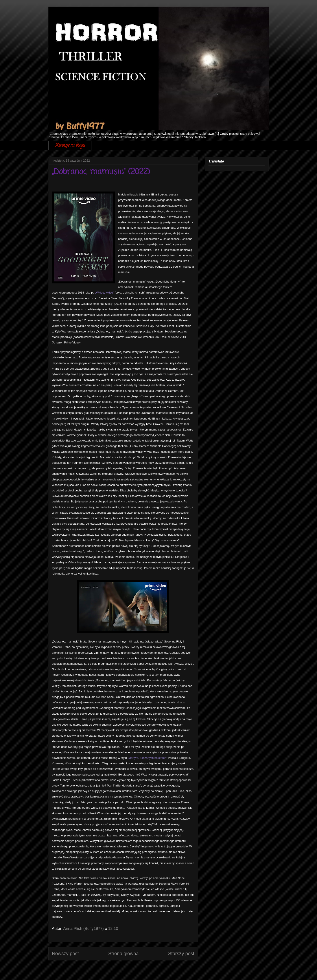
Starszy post (181, 954)
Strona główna (123, 954)
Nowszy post (65, 954)
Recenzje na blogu (70, 146)
